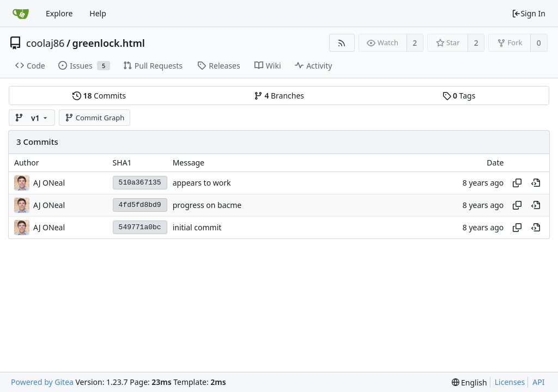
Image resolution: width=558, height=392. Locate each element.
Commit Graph (95, 118)
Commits (99, 96)
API (538, 382)
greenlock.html (109, 43)
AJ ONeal (49, 183)
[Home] (21, 14)
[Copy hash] (517, 183)
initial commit (197, 227)
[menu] (469, 382)
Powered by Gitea (42, 382)
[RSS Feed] (342, 43)
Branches (279, 96)
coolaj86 (45, 43)
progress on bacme (207, 205)
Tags (459, 96)
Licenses (510, 382)
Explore (59, 13)
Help (98, 13)
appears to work (202, 183)
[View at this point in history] (536, 183)
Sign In (529, 13)
